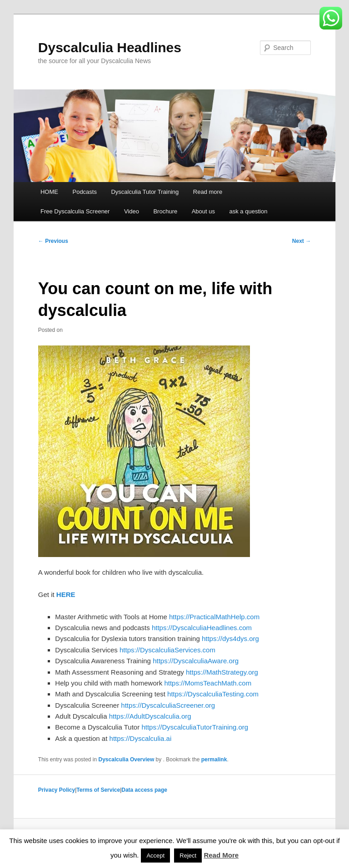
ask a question (249, 211)
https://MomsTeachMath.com (208, 683)
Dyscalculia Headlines (110, 47)
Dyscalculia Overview (127, 759)
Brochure (165, 211)
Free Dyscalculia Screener (75, 211)
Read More (221, 855)
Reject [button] (188, 856)
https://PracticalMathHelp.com (214, 617)
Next (302, 241)
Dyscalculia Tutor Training (145, 192)
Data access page (144, 790)
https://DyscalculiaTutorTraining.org (195, 727)
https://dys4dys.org (230, 639)
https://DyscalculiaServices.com (167, 650)
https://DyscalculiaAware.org (196, 661)
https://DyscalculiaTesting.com (213, 694)
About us (203, 211)
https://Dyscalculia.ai (141, 738)
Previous (53, 241)
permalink (214, 759)
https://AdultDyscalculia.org (150, 716)
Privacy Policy (57, 790)
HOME (49, 192)
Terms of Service (98, 790)
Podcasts (84, 192)
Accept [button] (155, 856)
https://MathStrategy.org (222, 672)
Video (132, 211)
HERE (66, 594)
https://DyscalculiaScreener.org (168, 705)
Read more (208, 192)
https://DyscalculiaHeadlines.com (202, 628)
